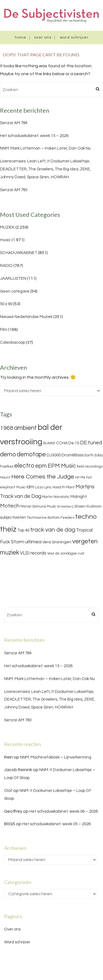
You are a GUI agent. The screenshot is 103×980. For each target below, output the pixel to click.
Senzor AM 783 (14, 190)
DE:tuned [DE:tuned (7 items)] (91, 443)
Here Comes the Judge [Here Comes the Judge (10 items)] (43, 477)
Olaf (8, 791)
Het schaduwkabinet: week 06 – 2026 (64, 811)
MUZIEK (7, 227)
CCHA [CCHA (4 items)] (62, 443)
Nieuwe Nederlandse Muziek (26, 317)
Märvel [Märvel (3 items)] (26, 506)
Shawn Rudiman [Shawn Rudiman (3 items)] (88, 506)
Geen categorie (15, 291)
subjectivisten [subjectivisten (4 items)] (13, 517)
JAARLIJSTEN (13, 278)
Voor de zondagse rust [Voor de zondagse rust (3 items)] (66, 553)
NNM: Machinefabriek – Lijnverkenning (56, 757)
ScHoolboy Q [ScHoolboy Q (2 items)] (65, 507)
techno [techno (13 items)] (86, 517)
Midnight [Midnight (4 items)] (79, 497)
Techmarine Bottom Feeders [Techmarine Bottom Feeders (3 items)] (51, 518)
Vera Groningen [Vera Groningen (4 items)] (57, 542)
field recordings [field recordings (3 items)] (90, 466)
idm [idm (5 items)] (30, 487)
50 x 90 (6, 304)
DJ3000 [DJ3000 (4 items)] (54, 455)
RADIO (6, 266)
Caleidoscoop (12, 342)
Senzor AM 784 (14, 123)
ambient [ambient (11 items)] (25, 428)
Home (21, 37)
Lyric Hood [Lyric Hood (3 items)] (53, 487)
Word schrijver (74, 37)
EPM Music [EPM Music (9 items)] (62, 466)
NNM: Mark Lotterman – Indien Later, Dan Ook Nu (45, 148)
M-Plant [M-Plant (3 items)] (68, 487)
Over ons (43, 37)
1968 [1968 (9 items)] (7, 428)
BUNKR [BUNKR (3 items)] (49, 443)
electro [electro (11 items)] (24, 466)
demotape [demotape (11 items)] (31, 454)
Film (4, 330)
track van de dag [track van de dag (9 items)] (53, 530)
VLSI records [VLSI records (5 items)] (33, 553)
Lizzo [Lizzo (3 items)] (39, 487)
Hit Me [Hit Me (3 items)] (80, 477)
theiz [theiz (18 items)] (8, 529)
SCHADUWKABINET (19, 253)
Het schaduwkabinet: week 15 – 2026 (34, 136)
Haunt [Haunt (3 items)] (5, 477)
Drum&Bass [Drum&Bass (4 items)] (73, 455)
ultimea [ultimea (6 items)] (33, 542)
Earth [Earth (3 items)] (89, 455)
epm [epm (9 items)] (41, 466)
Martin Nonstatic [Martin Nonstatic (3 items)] (56, 497)
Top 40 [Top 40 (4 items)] (23, 530)
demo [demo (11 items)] (8, 454)
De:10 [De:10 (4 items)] (74, 443)
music (5, 240)
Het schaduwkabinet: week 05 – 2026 (56, 824)
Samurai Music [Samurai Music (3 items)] (44, 506)
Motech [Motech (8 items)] (10, 506)
